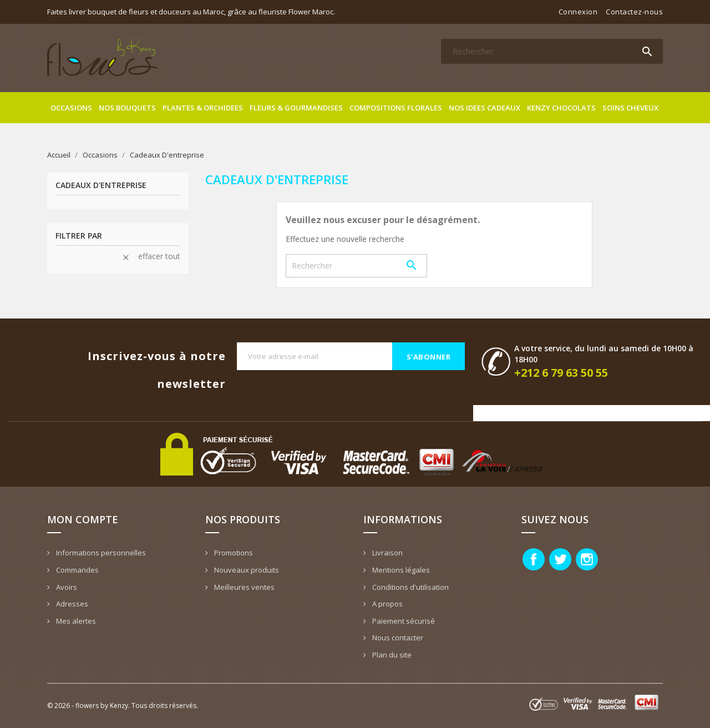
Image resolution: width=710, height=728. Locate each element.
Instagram (587, 559)
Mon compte (83, 519)
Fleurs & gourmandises (296, 108)
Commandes (77, 570)
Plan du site (391, 655)
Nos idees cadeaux (485, 108)
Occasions (71, 108)
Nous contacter (397, 638)
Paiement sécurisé (403, 621)
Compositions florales (396, 108)
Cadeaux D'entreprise (101, 186)
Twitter (560, 559)
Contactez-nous (634, 12)
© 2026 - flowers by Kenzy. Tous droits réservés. (123, 706)
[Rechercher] (552, 51)
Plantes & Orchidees (203, 108)
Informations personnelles (100, 553)
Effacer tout (151, 256)
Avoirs (66, 587)
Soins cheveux (630, 108)
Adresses (71, 604)
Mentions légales (400, 570)
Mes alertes (75, 621)
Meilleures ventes (244, 587)
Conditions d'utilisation (410, 587)
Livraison (387, 553)
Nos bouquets (127, 108)
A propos (387, 604)
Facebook (534, 559)
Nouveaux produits (246, 570)
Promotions (233, 553)
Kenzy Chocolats (561, 108)
